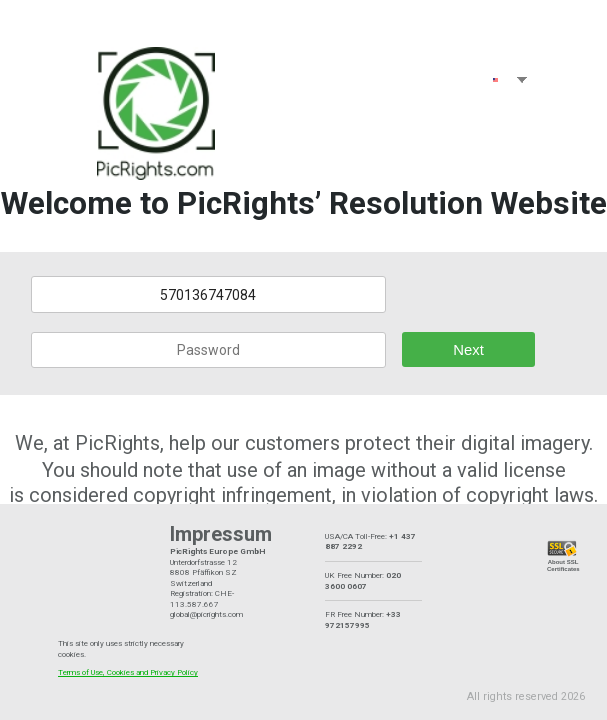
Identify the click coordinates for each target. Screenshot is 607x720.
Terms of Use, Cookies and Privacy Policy (128, 672)
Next (468, 350)
